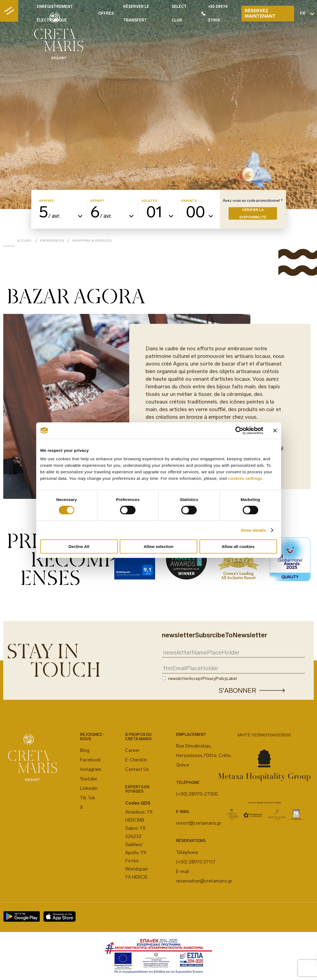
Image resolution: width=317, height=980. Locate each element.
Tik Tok (88, 798)
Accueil (24, 241)
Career (132, 750)
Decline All (79, 546)
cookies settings (245, 478)
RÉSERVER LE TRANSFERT (136, 13)
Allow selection (158, 546)
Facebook (90, 760)
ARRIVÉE (46, 201)
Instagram (91, 769)
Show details (253, 530)
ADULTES (149, 201)
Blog (85, 750)
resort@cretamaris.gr (199, 823)
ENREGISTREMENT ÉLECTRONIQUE (55, 13)
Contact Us (137, 769)
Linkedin (89, 788)
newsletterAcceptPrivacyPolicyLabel (202, 679)
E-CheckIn (136, 760)
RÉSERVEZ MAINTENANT (260, 13)
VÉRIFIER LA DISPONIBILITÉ (253, 213)
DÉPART (97, 201)
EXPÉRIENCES (52, 241)
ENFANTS (189, 201)
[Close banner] (275, 430)
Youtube (89, 779)
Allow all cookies (238, 546)
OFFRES (106, 13)
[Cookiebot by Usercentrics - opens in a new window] (239, 430)
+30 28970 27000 (215, 13)
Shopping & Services (92, 241)
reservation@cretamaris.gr (204, 881)
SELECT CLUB (179, 13)
